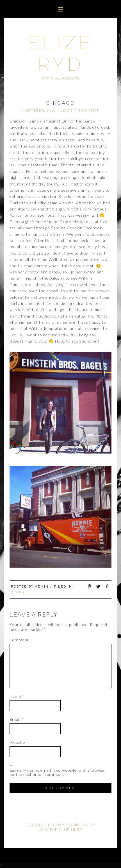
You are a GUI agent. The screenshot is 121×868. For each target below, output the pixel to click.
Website (17, 743)
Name (17, 696)
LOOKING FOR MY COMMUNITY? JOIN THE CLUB (61, 827)
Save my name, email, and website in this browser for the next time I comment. (58, 772)
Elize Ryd (61, 53)
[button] (60, 9)
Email (16, 719)
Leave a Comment (80, 111)
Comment (20, 640)
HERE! (77, 830)
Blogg (18, 592)
